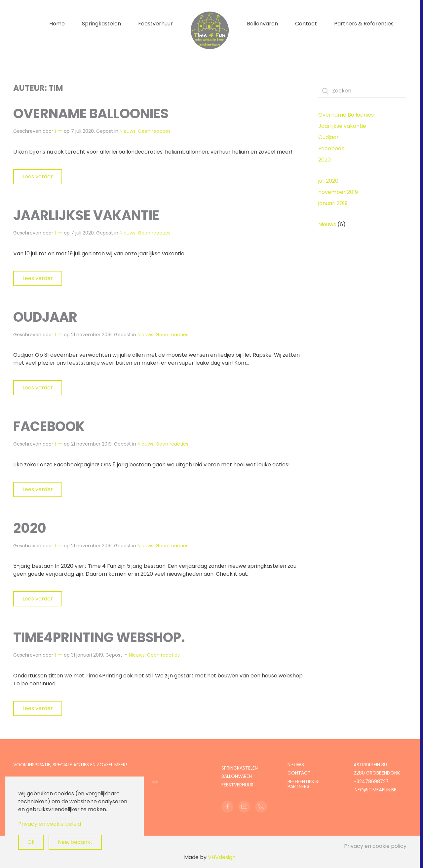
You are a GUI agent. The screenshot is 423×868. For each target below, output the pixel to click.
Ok (31, 842)
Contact (306, 24)
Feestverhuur (155, 24)
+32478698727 (371, 781)
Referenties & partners (303, 784)
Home (57, 24)
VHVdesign (222, 857)
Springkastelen (101, 24)
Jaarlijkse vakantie (86, 215)
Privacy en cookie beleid (50, 824)
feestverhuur (237, 785)
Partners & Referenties (364, 24)
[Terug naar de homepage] (210, 30)
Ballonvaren (262, 24)
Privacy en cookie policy (375, 846)
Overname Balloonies (91, 114)
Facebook (49, 426)
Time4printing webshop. (99, 637)
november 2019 (338, 192)
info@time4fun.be (375, 790)
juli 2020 (328, 181)
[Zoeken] (363, 91)
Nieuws (128, 131)
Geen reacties (154, 131)
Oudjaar (45, 317)
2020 (30, 528)
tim (58, 131)
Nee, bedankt (75, 842)
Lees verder (38, 177)
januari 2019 (333, 203)
